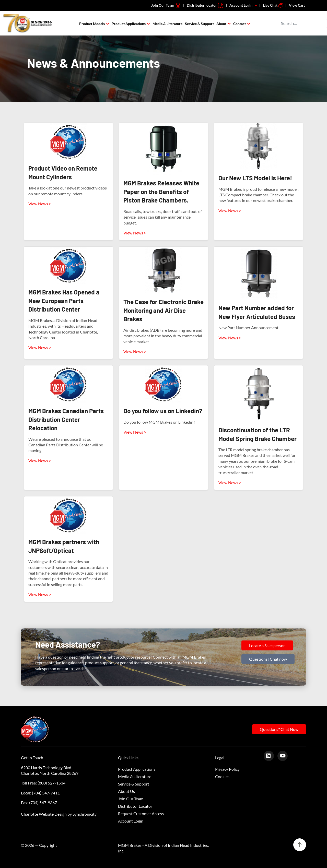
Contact (240, 24)
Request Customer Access (141, 813)
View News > (40, 204)
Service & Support (199, 24)
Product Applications (129, 24)
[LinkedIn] (271, 756)
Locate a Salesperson (267, 645)
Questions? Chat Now (279, 729)
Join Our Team (166, 5)
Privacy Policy (227, 769)
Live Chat (273, 5)
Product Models (92, 24)
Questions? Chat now (268, 659)
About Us (126, 791)
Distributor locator (205, 5)
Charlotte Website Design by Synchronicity (59, 814)
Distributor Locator (135, 806)
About (221, 24)
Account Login (244, 5)
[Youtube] (284, 756)
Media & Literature (167, 24)
